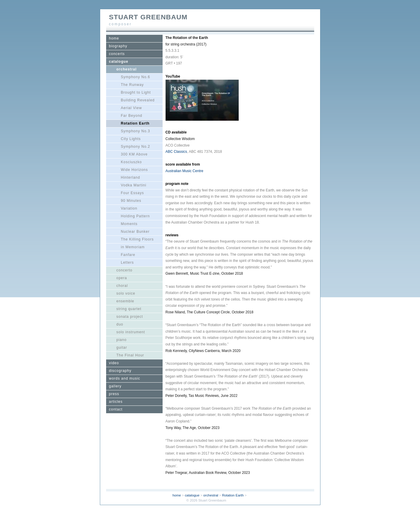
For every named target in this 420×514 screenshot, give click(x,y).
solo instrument (131, 332)
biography (118, 46)
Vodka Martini (134, 185)
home (114, 38)
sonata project (130, 317)
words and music (125, 378)
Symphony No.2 (136, 147)
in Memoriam (133, 247)
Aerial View (132, 108)
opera (122, 278)
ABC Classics (176, 152)
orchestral (127, 69)
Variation (129, 208)
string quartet (129, 309)
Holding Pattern (136, 216)
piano (122, 340)
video (114, 363)
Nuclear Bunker (135, 232)
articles (116, 402)
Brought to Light (136, 92)
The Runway (132, 85)
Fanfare (128, 255)
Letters (128, 262)
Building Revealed (138, 100)
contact (116, 409)
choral (122, 286)
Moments (129, 224)
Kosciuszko (132, 162)
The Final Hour (130, 355)
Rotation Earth (135, 123)
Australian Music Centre (184, 171)
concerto (125, 270)
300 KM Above (134, 154)
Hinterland (131, 177)
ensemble (125, 301)
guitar (122, 348)
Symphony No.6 (136, 77)
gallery (115, 386)
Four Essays (133, 193)
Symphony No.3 (136, 131)
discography (120, 371)
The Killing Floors (137, 239)
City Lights (131, 139)
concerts (117, 54)
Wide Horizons (135, 170)
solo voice (126, 293)
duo (120, 324)
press (114, 394)
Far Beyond (132, 116)
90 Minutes (131, 201)
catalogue (119, 62)
